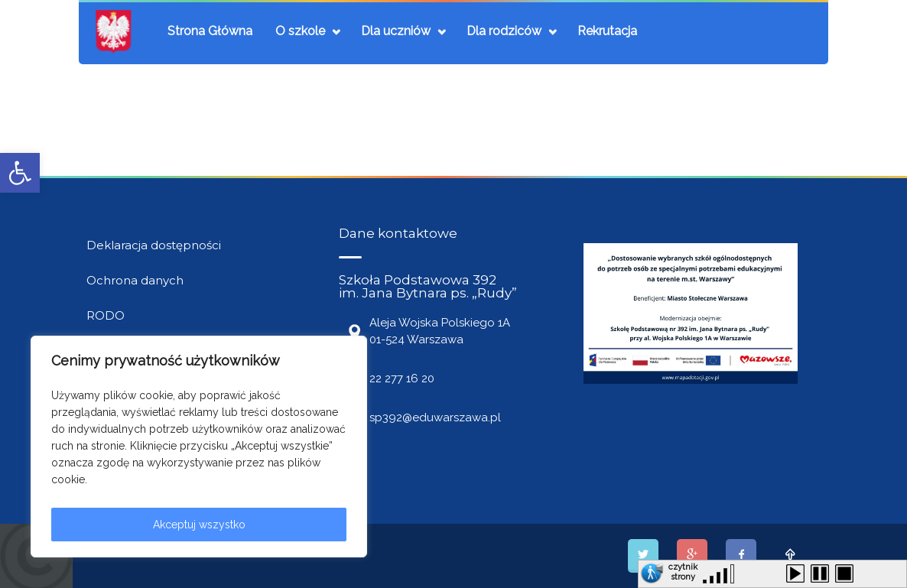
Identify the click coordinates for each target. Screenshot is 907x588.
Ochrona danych (135, 280)
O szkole (300, 31)
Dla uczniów (396, 31)
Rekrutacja (607, 31)
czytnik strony (683, 570)
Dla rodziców (504, 31)
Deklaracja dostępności (154, 245)
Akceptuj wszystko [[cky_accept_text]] (199, 525)
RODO (106, 315)
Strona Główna (210, 31)
